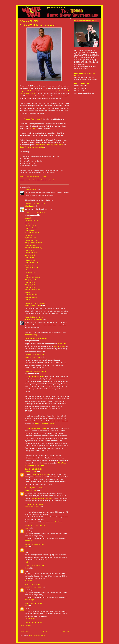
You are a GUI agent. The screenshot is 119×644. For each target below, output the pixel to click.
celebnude (29, 541)
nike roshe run (30, 235)
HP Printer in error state (41, 474)
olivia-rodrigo (30, 600)
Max (27, 606)
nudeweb (28, 562)
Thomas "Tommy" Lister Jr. (33, 119)
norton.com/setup (32, 357)
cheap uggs (29, 223)
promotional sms (56, 522)
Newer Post (24, 631)
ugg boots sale (30, 275)
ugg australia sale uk (32, 228)
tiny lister (52, 180)
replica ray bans (31, 238)
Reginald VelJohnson (27, 91)
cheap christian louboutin (34, 243)
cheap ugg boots (31, 280)
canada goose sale (32, 253)
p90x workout (30, 250)
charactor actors (30, 180)
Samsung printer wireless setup (42, 498)
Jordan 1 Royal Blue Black (35, 376)
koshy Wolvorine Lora (34, 319)
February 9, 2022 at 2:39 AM (35, 566)
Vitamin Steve (31, 190)
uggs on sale (29, 230)
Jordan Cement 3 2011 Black (36, 428)
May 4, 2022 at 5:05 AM (33, 585)
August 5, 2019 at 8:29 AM (34, 317)
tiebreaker (45, 180)
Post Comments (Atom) (37, 636)
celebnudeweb (30, 619)
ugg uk (27, 292)
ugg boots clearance (32, 263)
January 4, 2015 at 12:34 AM (35, 303)
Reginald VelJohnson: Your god (37, 25)
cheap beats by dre (32, 267)
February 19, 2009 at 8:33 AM (35, 213)
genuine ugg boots (31, 295)
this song (33, 128)
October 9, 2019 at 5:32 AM (34, 355)
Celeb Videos (30, 581)
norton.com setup (59, 346)
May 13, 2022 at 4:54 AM (34, 622)
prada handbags (31, 245)
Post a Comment (26, 626)
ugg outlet (28, 218)
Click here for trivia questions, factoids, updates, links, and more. (86, 78)
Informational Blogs (33, 587)
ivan (27, 547)
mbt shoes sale (30, 260)
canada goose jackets (33, 290)
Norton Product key (33, 306)
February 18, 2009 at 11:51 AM (36, 204)
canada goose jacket (32, 240)
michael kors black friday (34, 248)
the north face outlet (32, 233)
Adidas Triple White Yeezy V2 (46, 423)
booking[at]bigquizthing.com (84, 66)
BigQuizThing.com (80, 86)
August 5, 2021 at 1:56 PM (34, 488)
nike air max (29, 270)
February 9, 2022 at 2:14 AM (35, 544)
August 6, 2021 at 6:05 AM (34, 504)
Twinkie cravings (30, 93)
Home (45, 631)
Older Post (65, 631)
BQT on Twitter (79, 91)
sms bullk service (32, 507)
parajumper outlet (31, 297)
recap (39, 180)
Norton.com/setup (31, 335)
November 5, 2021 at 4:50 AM (35, 526)
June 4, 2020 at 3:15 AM (33, 469)
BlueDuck (29, 206)
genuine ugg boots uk (32, 277)
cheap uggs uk (30, 255)
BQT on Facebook (80, 88)
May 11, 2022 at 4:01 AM (34, 603)
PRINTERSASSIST (31, 471)
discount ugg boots (32, 220)
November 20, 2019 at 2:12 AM (36, 371)
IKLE (27, 528)
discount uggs (30, 272)
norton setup (62, 344)
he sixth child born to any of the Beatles (50, 145)
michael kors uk (30, 225)
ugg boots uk (30, 257)
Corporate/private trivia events (84, 93)
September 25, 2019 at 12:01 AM (36, 338)
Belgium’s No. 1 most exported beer (32, 147)
